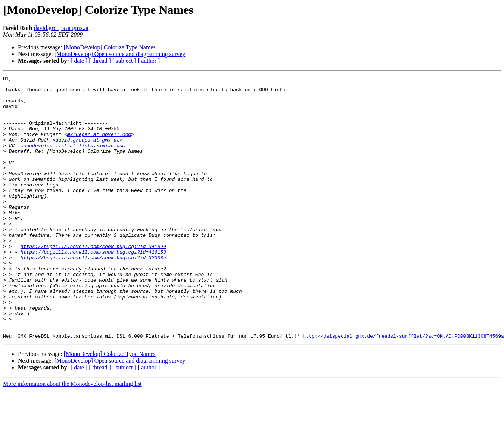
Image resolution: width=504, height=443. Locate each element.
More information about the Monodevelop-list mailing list (72, 436)
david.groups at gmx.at (61, 28)
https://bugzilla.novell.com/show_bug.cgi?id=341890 (93, 281)
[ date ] (79, 61)
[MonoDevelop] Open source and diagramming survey (120, 54)
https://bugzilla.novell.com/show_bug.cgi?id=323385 (93, 294)
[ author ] (149, 61)
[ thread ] (100, 61)
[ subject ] (124, 61)
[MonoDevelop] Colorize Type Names (110, 47)
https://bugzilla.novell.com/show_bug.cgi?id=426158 (93, 288)
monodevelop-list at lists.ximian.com (73, 160)
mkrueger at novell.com (99, 146)
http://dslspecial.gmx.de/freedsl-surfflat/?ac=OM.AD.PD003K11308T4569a (403, 388)
